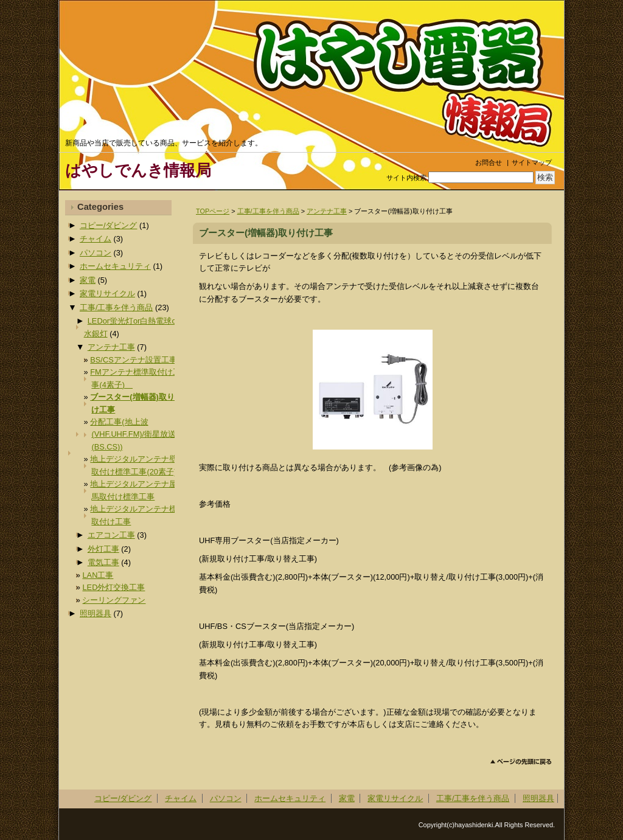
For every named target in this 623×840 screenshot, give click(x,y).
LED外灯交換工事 (113, 587)
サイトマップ (532, 162)
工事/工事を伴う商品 (268, 211)
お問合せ (489, 162)
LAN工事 (98, 575)
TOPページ (213, 211)
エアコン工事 (111, 535)
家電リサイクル (107, 293)
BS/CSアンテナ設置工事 (133, 360)
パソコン (96, 253)
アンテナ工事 (327, 211)
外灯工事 (103, 549)
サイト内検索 (406, 178)
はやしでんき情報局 (138, 170)
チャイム (96, 239)
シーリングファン (114, 600)
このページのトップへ (521, 762)
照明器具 (96, 613)
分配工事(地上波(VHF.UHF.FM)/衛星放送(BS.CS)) (133, 434)
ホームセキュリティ (115, 266)
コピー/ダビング (109, 225)
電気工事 (103, 562)
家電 (88, 280)
